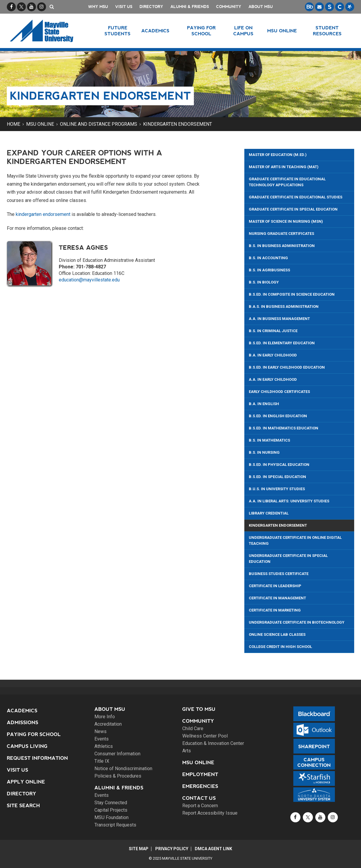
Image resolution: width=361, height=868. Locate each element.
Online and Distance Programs (99, 124)
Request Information (37, 758)
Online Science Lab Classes (277, 634)
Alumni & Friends (190, 7)
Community (229, 7)
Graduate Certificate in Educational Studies (296, 197)
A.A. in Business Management (279, 319)
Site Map (138, 849)
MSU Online (40, 124)
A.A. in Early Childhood (273, 379)
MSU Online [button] (282, 31)
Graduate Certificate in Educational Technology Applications (287, 182)
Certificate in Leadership (275, 586)
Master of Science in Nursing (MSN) (286, 221)
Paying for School (34, 734)
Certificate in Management (277, 598)
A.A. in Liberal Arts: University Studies (289, 501)
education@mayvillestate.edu (89, 280)
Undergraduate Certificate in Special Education (288, 559)
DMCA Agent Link (214, 849)
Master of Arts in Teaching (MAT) (284, 167)
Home (14, 124)
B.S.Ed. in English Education (278, 416)
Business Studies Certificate (279, 574)
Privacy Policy (172, 849)
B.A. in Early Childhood (273, 355)
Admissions (23, 723)
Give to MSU (199, 709)
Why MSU (98, 7)
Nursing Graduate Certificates (281, 234)
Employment (200, 774)
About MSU (261, 7)
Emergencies (200, 786)
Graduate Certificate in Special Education (293, 209)
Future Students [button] (118, 31)
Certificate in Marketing (275, 610)
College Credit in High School (280, 647)
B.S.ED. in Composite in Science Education (292, 294)
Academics (22, 711)
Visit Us (124, 7)
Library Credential (269, 513)
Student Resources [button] (327, 31)
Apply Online (26, 782)
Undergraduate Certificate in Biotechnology (297, 622)
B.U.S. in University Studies (277, 489)
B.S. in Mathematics (269, 440)
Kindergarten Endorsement (178, 124)
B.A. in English (264, 404)
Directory (151, 7)
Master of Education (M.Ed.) (278, 155)
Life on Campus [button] (243, 31)
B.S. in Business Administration (282, 246)
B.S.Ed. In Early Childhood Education (287, 367)
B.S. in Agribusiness (269, 270)
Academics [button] (156, 31)
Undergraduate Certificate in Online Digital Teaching (295, 540)
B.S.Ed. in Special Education (277, 477)
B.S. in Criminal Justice (273, 331)
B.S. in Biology (264, 282)
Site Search (23, 806)
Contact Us (199, 798)
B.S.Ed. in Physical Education (279, 465)
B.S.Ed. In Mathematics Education (284, 428)
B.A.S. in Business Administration (284, 306)
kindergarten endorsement (43, 214)
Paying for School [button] (201, 31)
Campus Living (27, 746)
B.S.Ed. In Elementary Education (282, 343)
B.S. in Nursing (264, 452)
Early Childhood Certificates (279, 392)
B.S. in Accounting (268, 258)
